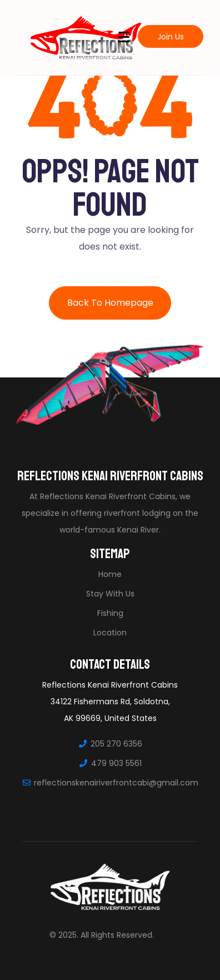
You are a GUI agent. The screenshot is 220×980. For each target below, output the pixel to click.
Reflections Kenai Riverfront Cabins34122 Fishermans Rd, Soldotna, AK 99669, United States (110, 702)
